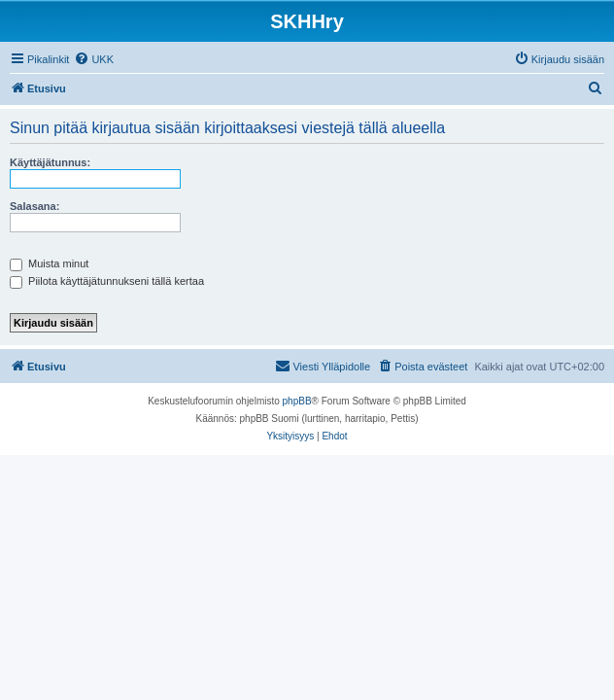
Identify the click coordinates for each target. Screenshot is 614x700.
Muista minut (49, 263)
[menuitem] (94, 59)
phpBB (297, 401)
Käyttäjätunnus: (50, 162)
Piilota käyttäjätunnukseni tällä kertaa (107, 281)
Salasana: (34, 206)
